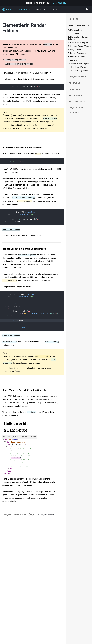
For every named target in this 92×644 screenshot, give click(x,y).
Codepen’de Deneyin (11, 229)
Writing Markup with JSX (16, 60)
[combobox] (81, 10)
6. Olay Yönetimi (75, 50)
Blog (46, 9)
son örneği (31, 412)
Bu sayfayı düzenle (46, 515)
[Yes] (29, 514)
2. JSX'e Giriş (74, 34)
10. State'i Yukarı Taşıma (79, 64)
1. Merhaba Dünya (76, 30)
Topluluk (54, 9)
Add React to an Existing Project (19, 64)
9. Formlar (72, 60)
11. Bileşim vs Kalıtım (77, 67)
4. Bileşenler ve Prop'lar (78, 43)
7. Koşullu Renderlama (78, 53)
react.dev (48, 44)
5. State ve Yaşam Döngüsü (80, 46)
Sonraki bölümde (50, 119)
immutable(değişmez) (27, 255)
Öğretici (39, 9)
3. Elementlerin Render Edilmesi (78, 38)
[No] (33, 514)
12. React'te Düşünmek (78, 71)
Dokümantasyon (26, 11)
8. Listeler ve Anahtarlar (78, 57)
